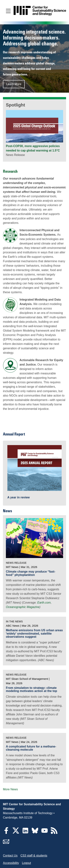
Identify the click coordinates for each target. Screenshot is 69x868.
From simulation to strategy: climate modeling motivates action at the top (31, 689)
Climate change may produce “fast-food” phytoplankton (31, 573)
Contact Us (10, 856)
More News (10, 789)
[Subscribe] (6, 844)
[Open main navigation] (8, 11)
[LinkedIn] (25, 833)
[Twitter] (16, 833)
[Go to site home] (40, 11)
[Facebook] (6, 833)
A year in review (18, 497)
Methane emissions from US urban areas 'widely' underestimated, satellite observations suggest (34, 633)
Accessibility (11, 863)
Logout (26, 863)
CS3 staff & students (34, 856)
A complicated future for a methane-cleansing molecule (31, 748)
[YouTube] (45, 833)
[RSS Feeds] (54, 833)
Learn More (14, 84)
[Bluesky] (35, 833)
